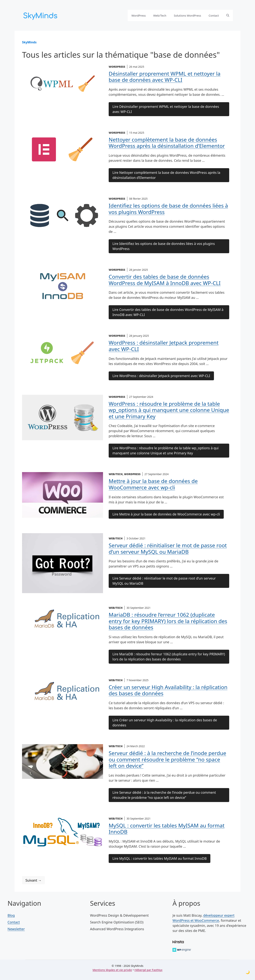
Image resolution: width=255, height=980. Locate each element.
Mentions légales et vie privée (112, 970)
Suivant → (33, 880)
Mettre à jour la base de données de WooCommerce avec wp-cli (153, 484)
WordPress (139, 15)
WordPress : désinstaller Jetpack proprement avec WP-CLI (164, 346)
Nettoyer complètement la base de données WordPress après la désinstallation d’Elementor (167, 143)
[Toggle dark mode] (248, 972)
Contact (214, 15)
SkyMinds (29, 42)
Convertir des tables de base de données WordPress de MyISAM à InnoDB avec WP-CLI (165, 280)
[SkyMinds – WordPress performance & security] (41, 15)
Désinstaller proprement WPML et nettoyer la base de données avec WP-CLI (165, 77)
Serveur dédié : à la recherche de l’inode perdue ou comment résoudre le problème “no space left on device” (167, 759)
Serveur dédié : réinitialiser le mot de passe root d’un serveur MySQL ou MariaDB (168, 548)
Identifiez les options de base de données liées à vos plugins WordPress (168, 209)
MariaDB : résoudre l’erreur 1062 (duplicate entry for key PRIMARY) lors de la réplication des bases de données (168, 621)
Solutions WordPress (187, 15)
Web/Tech (160, 15)
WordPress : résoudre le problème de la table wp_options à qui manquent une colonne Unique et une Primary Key (169, 410)
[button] (228, 15)
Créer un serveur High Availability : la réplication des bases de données (168, 690)
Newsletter (16, 929)
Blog (11, 915)
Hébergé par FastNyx (148, 970)
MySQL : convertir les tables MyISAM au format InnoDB (167, 829)
